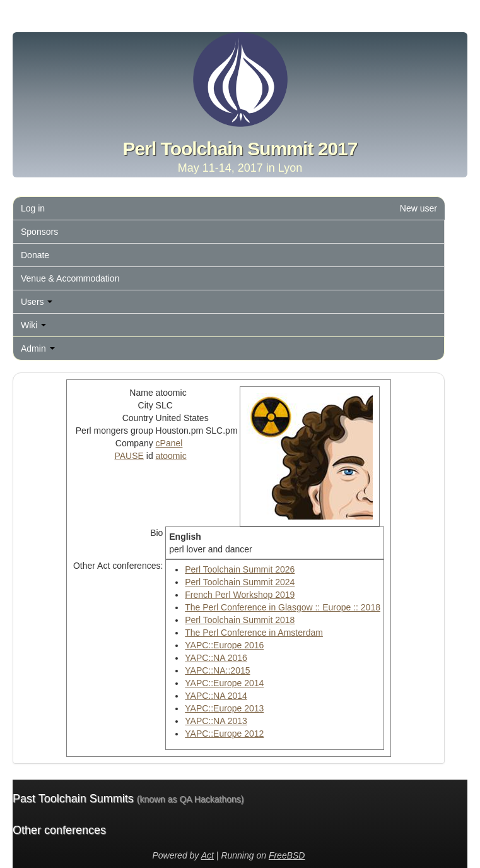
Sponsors (39, 232)
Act (208, 855)
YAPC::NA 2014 (216, 696)
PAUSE (129, 456)
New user (419, 208)
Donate (35, 255)
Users (37, 302)
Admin (38, 348)
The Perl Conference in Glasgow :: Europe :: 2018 (283, 607)
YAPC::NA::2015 (217, 670)
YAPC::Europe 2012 (224, 734)
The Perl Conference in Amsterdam (254, 633)
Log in (33, 208)
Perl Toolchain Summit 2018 (240, 620)
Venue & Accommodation (70, 278)
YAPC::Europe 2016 (224, 645)
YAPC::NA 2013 (216, 721)
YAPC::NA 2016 (216, 658)
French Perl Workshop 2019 (240, 595)
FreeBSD (287, 855)
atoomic (171, 456)
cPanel (169, 443)
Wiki (33, 325)
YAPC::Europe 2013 (224, 708)
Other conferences (59, 830)
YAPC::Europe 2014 (224, 683)
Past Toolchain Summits (128, 799)
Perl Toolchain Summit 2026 (240, 569)
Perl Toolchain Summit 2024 (240, 582)
